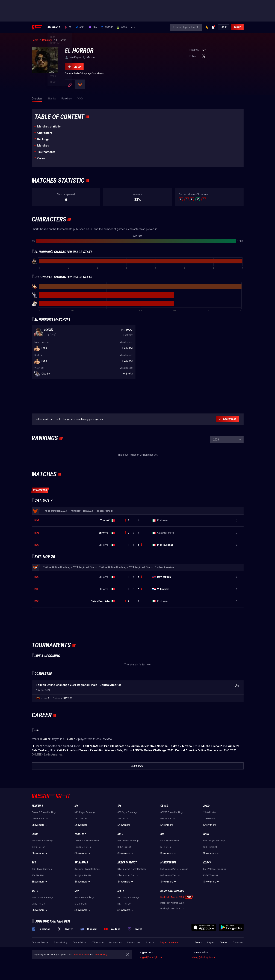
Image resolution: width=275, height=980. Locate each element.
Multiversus (168, 862)
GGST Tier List (210, 847)
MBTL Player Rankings (42, 897)
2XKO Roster (210, 812)
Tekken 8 (37, 806)
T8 (68, 27)
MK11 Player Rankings (128, 897)
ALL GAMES (54, 27)
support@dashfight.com (151, 957)
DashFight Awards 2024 (172, 897)
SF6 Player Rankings (127, 812)
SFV (77, 891)
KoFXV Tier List (211, 875)
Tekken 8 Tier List (40, 819)
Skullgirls (81, 862)
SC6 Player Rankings (42, 869)
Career (42, 158)
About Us (150, 942)
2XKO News (209, 819)
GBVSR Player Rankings (172, 812)
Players (211, 942)
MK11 (121, 891)
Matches (43, 146)
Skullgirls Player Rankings (87, 869)
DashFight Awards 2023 (172, 903)
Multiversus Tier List (170, 875)
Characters (45, 133)
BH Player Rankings (170, 841)
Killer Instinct (127, 862)
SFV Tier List (81, 904)
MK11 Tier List (124, 904)
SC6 (34, 862)
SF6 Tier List (123, 819)
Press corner (134, 942)
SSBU (35, 834)
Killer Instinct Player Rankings (132, 869)
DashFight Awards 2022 (172, 909)
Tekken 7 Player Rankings (87, 841)
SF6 (93, 27)
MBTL (35, 891)
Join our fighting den (53, 921)
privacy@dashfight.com (203, 957)
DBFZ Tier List (124, 847)
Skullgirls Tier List (83, 875)
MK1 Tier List (81, 819)
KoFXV (207, 862)
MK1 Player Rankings (85, 812)
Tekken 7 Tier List (83, 847)
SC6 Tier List (38, 875)
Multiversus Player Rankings (174, 869)
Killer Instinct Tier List (128, 875)
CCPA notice (97, 942)
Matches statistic (49, 127)
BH (162, 834)
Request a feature (169, 942)
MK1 (80, 27)
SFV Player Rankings (85, 897)
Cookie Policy (79, 942)
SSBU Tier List (38, 847)
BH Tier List (166, 847)
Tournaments (46, 152)
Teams (224, 942)
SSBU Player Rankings (42, 841)
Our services (115, 942)
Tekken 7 (80, 834)
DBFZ (120, 834)
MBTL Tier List (39, 904)
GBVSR (107, 27)
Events (198, 942)
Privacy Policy (60, 942)
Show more (40, 825)
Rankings (43, 139)
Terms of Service (40, 942)
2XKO (122, 27)
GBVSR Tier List (168, 819)
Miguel (49, 330)
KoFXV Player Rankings (215, 869)
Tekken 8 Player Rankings (44, 812)
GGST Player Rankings (214, 841)
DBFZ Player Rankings (128, 841)
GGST (206, 834)
